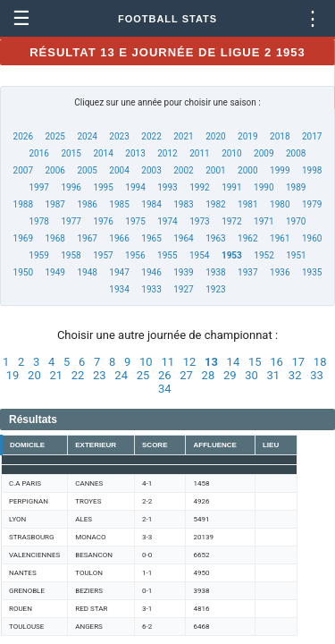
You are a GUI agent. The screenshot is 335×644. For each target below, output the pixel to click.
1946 (151, 272)
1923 (215, 289)
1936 (280, 272)
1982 (215, 204)
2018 (280, 136)
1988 (23, 204)
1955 (167, 255)
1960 (312, 238)
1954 (199, 255)
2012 (167, 153)
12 (190, 362)
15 (255, 362)
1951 (296, 255)
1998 (312, 170)
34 (165, 389)
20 (34, 375)
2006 (54, 170)
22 (78, 375)
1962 (247, 238)
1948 (87, 272)
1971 (264, 221)
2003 (151, 170)
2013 (135, 153)
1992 (199, 187)
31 (274, 375)
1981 (247, 204)
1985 (119, 204)
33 (317, 375)
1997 (39, 187)
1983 (183, 204)
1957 (103, 255)
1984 (151, 204)
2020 (215, 136)
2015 (71, 153)
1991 (231, 187)
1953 (232, 255)
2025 (54, 136)
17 (299, 362)
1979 (312, 204)
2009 (264, 153)
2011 (199, 153)
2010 (231, 153)
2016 (39, 153)
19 (13, 375)
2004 (119, 170)
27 (186, 375)
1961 (280, 238)
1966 (119, 238)
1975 (135, 221)
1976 (103, 221)
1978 (39, 221)
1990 (264, 187)
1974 (167, 221)
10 (146, 362)
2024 (87, 136)
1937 (247, 272)
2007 (23, 170)
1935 (312, 272)
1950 (23, 272)
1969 (23, 238)
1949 (54, 272)
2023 (119, 136)
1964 (183, 238)
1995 (103, 187)
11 (167, 362)
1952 (264, 255)
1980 (280, 204)
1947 (119, 272)
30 (251, 375)
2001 (215, 170)
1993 (167, 187)
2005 (87, 170)
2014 (103, 153)
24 (121, 375)
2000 (247, 170)
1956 (135, 255)
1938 (215, 272)
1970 (296, 221)
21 (56, 375)
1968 (54, 238)
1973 (199, 221)
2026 (23, 136)
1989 (296, 187)
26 (165, 375)
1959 (38, 255)
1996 (71, 187)
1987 (54, 204)
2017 (312, 136)
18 (320, 362)
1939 (183, 272)
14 (234, 362)
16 (276, 362)
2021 (183, 136)
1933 (151, 289)
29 (230, 375)
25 (143, 375)
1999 (280, 170)
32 (295, 375)
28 (209, 375)
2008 (296, 153)
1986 (87, 204)
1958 (71, 255)
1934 (119, 289)
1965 (151, 238)
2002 (183, 170)
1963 (215, 238)
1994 (135, 187)
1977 (71, 221)
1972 (231, 221)
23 (100, 375)
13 (211, 362)
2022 (151, 136)
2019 (247, 136)
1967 (87, 238)
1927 (183, 289)
